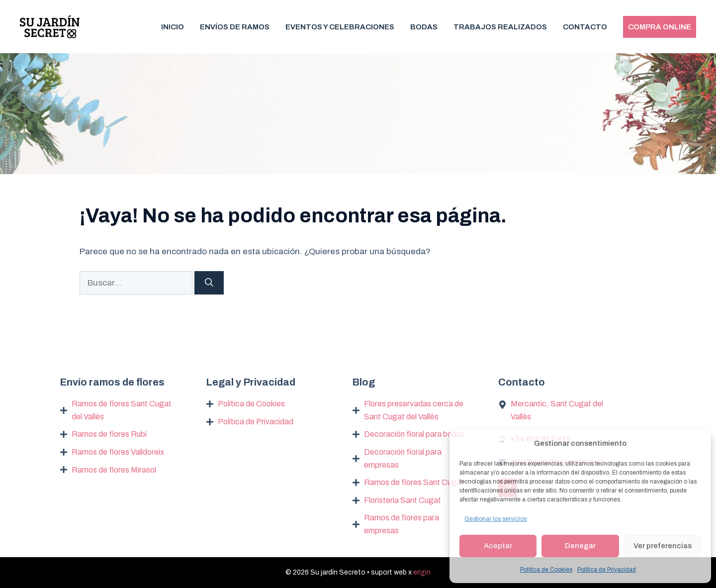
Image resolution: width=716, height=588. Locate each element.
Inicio (173, 27)
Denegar (580, 546)
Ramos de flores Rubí (109, 434)
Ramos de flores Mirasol (114, 470)
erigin (422, 572)
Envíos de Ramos (235, 27)
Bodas (424, 27)
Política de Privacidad (607, 570)
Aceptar (498, 546)
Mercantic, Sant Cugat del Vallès (557, 410)
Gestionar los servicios (495, 519)
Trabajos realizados (500, 27)
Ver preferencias (663, 546)
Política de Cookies (546, 570)
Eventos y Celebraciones (340, 27)
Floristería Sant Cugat (403, 500)
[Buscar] (209, 283)
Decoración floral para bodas (414, 434)
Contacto (585, 27)
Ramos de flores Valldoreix (118, 452)
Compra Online (660, 27)
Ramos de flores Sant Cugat (414, 482)
